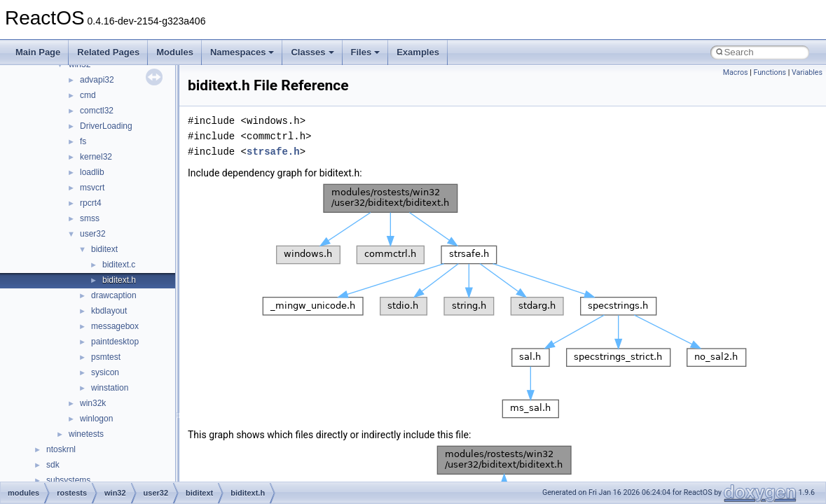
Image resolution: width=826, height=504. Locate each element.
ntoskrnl (61, 449)
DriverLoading (106, 126)
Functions (770, 72)
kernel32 (96, 157)
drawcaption (114, 295)
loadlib (92, 172)
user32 (93, 234)
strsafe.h (273, 152)
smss (90, 218)
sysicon (105, 372)
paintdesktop (115, 342)
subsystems (68, 480)
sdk (53, 465)
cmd (88, 95)
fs (83, 141)
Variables (807, 72)
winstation (110, 388)
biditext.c (119, 265)
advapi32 (97, 80)
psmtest (106, 357)
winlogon (96, 419)
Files (366, 52)
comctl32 (97, 111)
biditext (104, 249)
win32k (93, 403)
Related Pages (108, 52)
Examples (418, 52)
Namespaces (242, 52)
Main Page (38, 52)
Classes (312, 52)
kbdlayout (109, 311)
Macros (736, 72)
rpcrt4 (91, 203)
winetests (86, 434)
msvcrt (92, 188)
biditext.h (119, 280)
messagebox (115, 326)
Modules (175, 52)
